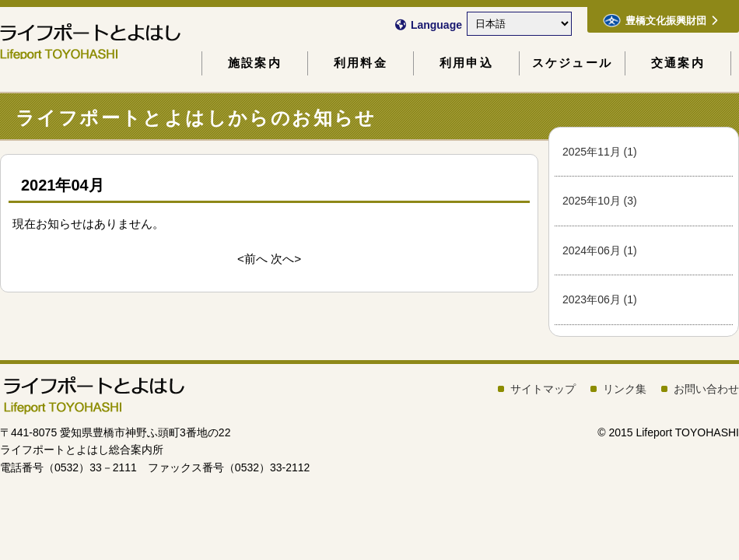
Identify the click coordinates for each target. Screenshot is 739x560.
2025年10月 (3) (600, 201)
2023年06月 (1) (600, 299)
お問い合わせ (706, 389)
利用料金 (361, 63)
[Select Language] (519, 24)
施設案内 (255, 63)
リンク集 (625, 389)
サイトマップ (543, 389)
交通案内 (678, 63)
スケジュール (572, 63)
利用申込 (466, 63)
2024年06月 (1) (600, 250)
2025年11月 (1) (600, 152)
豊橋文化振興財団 (660, 20)
